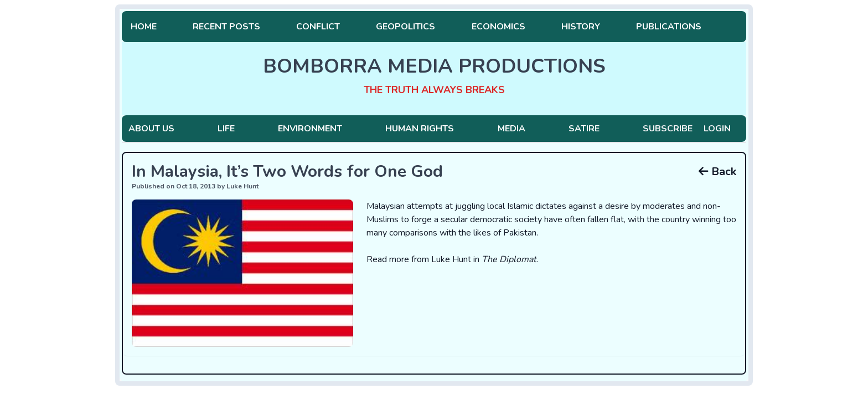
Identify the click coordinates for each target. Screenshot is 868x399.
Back (717, 172)
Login (717, 129)
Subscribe (668, 129)
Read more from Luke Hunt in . (452, 259)
